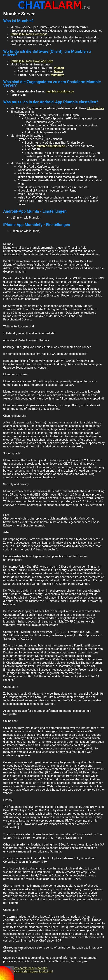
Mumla (58, 71)
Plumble (59, 68)
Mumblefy (57, 75)
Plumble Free (96, 108)
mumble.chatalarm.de (60, 91)
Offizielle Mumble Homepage (29, 34)
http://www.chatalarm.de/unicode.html (28, 972)
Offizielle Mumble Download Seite (32, 61)
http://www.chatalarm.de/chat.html (26, 968)
